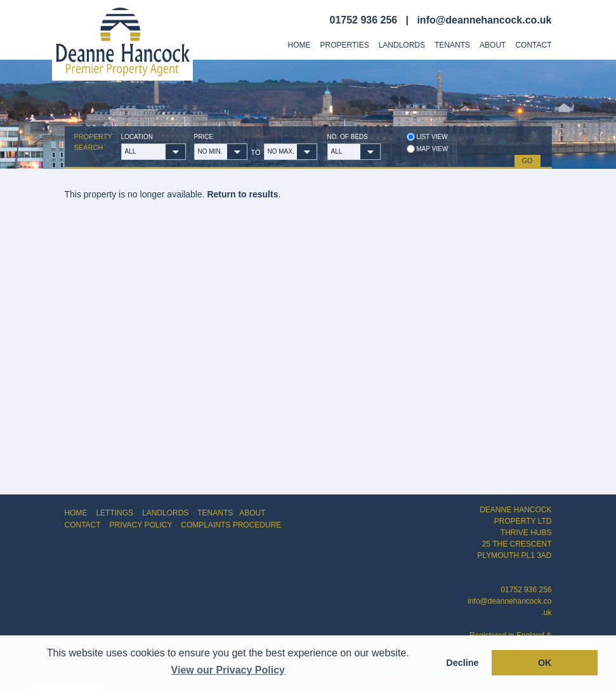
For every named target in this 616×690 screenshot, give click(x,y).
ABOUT (252, 513)
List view (427, 137)
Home (299, 45)
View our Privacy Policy (228, 670)
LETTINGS (115, 513)
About (493, 45)
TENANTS (215, 513)
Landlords (402, 45)
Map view (428, 149)
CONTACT (83, 525)
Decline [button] (462, 663)
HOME (76, 513)
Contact (533, 45)
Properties (345, 45)
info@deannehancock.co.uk (484, 20)
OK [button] (545, 663)
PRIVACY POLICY (141, 525)
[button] (176, 152)
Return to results (242, 194)
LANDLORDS (165, 513)
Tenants (452, 45)
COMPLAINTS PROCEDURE (231, 525)
